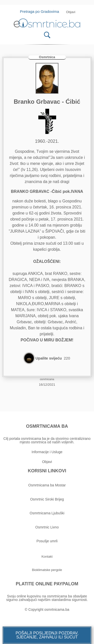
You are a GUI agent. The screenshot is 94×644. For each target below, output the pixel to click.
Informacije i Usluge (47, 452)
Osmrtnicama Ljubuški (47, 513)
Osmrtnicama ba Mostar (47, 485)
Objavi (47, 462)
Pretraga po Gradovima (41, 11)
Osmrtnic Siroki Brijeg (47, 499)
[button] (47, 635)
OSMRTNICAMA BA (47, 426)
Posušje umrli (47, 541)
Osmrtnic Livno (47, 527)
